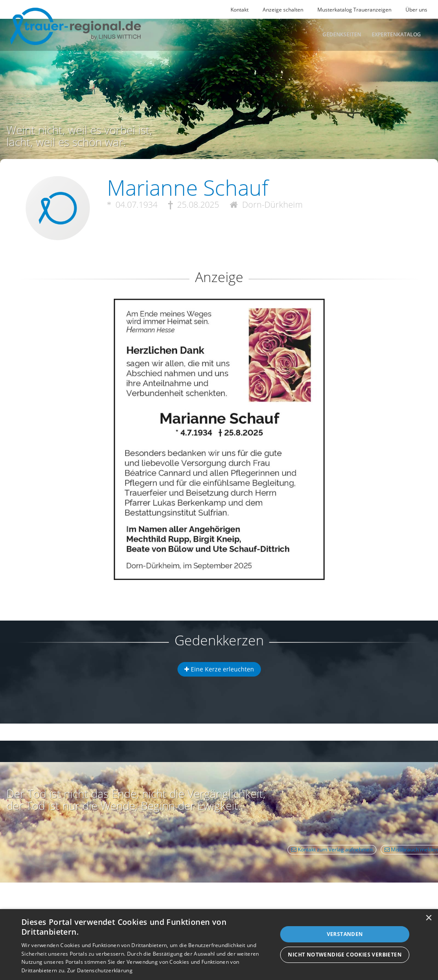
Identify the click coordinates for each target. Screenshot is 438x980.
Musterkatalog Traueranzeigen (354, 10)
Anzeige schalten (283, 10)
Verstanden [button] (345, 934)
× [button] (428, 918)
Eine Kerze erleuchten (219, 669)
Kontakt (240, 10)
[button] (219, 330)
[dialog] (219, 945)
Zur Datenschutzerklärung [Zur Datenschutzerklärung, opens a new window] (100, 970)
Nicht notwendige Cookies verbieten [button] (345, 955)
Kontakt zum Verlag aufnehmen (332, 849)
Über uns (416, 10)
